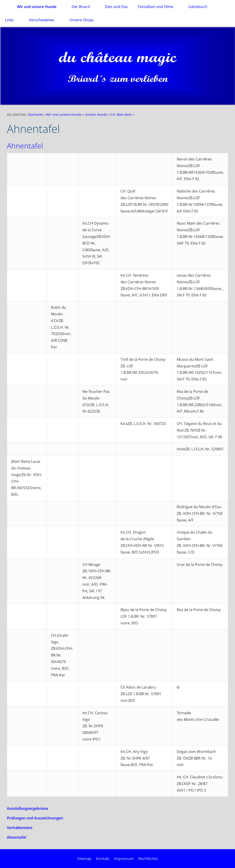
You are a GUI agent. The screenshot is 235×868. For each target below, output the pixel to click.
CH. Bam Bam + (122, 114)
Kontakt (103, 859)
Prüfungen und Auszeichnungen (35, 818)
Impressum (124, 859)
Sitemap (84, 859)
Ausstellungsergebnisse (28, 808)
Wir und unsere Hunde (64, 114)
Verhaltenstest (20, 828)
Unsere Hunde (96, 114)
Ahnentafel (17, 837)
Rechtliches (148, 859)
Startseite (35, 114)
